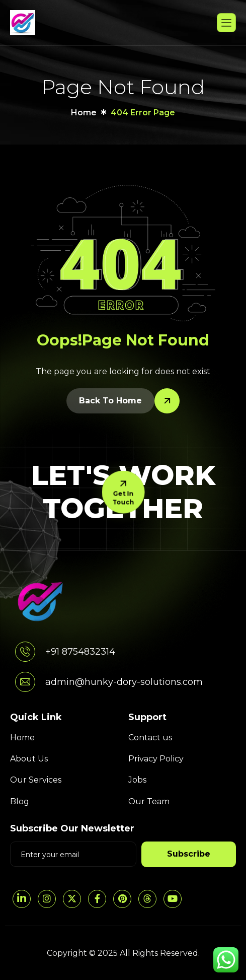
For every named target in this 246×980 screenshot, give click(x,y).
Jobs (137, 780)
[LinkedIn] (22, 899)
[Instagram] (47, 899)
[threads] (147, 899)
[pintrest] (122, 899)
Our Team (149, 801)
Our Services (36, 780)
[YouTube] (173, 899)
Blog (20, 801)
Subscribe (189, 854)
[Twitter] (72, 899)
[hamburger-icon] (226, 23)
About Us (29, 759)
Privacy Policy (156, 759)
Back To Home (110, 401)
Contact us (150, 738)
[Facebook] (97, 899)
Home (22, 738)
